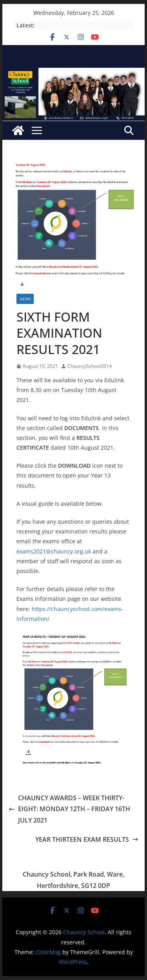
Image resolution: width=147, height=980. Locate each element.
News (25, 299)
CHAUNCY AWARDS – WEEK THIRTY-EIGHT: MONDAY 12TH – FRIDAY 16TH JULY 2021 (69, 809)
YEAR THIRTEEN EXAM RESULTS (87, 839)
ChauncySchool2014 (90, 366)
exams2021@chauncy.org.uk (54, 551)
